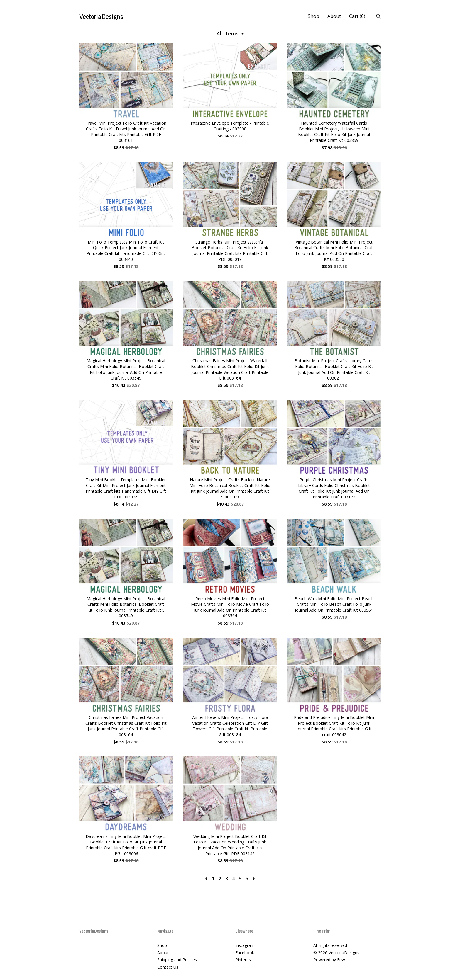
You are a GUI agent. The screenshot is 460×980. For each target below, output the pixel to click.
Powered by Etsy (329, 960)
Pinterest (244, 960)
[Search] (379, 17)
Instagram (245, 945)
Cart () (357, 16)
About (334, 16)
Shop (313, 16)
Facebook (245, 953)
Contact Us (168, 967)
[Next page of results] (254, 879)
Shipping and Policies (177, 960)
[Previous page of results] (207, 879)
